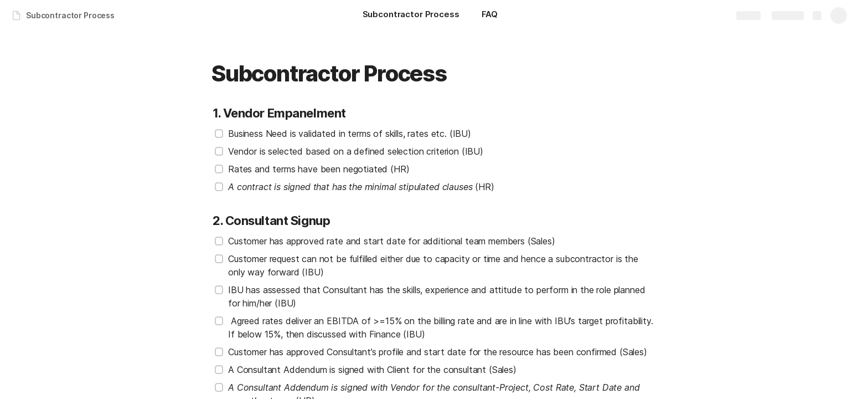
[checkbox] (219, 134)
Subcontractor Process (70, 15)
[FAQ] (490, 16)
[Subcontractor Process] (411, 16)
